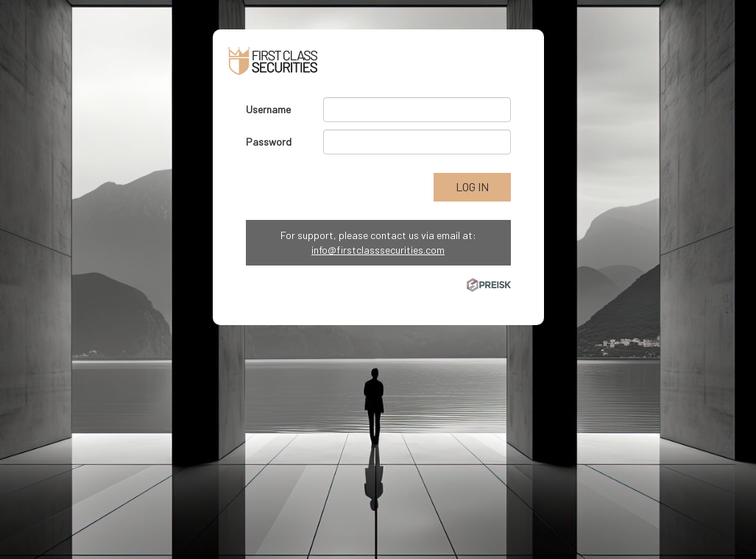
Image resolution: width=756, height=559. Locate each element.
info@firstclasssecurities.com (378, 250)
